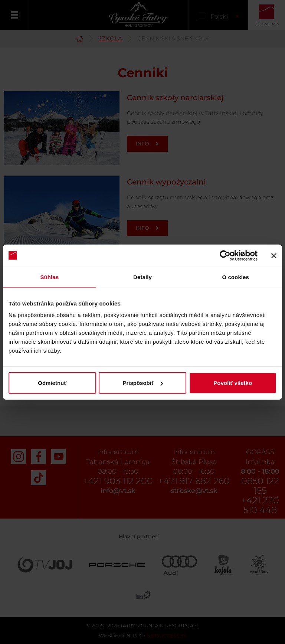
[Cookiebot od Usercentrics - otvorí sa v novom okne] (225, 255)
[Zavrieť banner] (274, 255)
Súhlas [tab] (49, 277)
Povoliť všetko (233, 383)
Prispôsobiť (143, 383)
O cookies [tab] (235, 277)
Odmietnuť (52, 383)
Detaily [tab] (142, 277)
